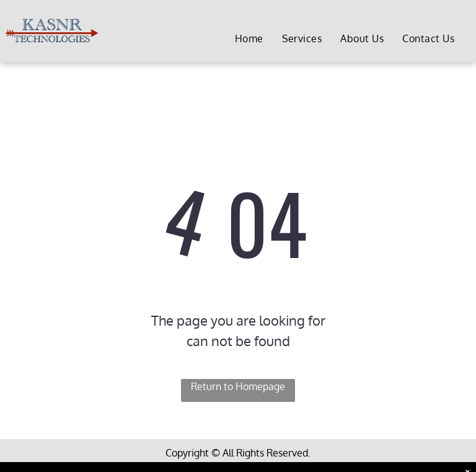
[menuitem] (249, 39)
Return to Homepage (238, 386)
